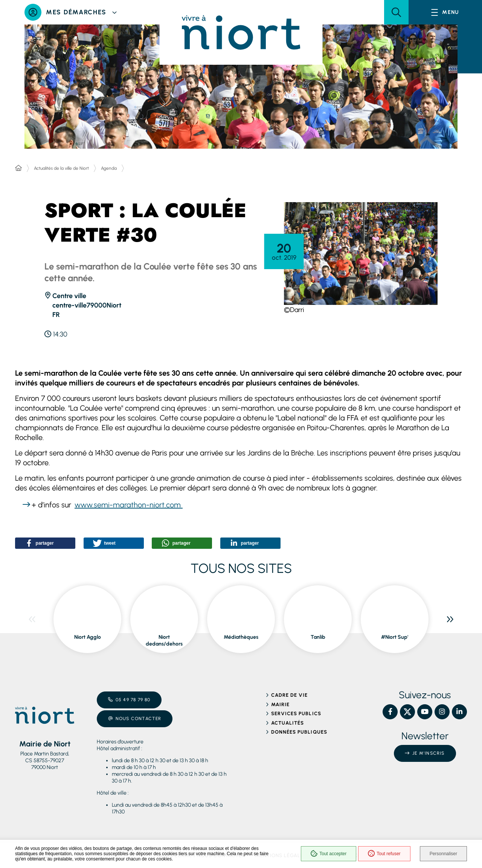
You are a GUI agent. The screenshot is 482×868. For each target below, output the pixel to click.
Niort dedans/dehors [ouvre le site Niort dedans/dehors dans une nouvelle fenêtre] (164, 640)
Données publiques (299, 732)
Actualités (288, 723)
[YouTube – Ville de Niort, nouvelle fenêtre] (425, 712)
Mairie (280, 704)
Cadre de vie (289, 695)
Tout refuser (384, 854)
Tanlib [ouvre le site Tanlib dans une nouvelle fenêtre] (318, 637)
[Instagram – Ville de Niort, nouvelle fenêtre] (442, 712)
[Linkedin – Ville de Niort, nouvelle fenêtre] (459, 712)
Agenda (109, 168)
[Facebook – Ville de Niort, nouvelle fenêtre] (390, 712)
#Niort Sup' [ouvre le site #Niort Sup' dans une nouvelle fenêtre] (395, 637)
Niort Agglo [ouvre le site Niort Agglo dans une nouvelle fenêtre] (88, 637)
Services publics (296, 713)
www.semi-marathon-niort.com (129, 505)
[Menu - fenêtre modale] (445, 12)
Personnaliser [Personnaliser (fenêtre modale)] (443, 854)
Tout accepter (329, 854)
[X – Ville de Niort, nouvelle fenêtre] (407, 712)
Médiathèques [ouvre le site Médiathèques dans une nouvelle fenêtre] (241, 637)
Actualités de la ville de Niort (61, 168)
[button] (396, 12)
